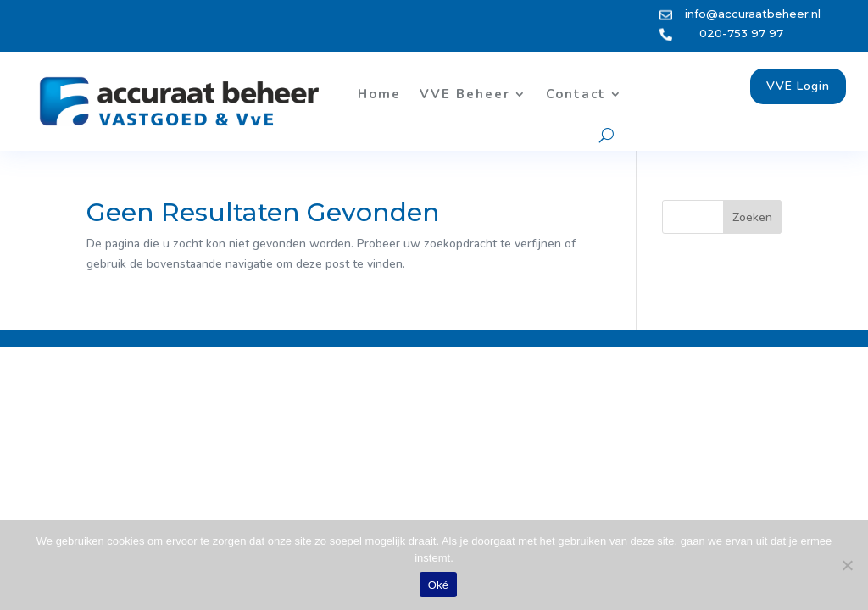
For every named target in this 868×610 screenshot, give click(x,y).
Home (379, 94)
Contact (576, 94)
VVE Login (798, 86)
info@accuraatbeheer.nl (753, 14)
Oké (439, 585)
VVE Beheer (465, 94)
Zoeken (752, 217)
